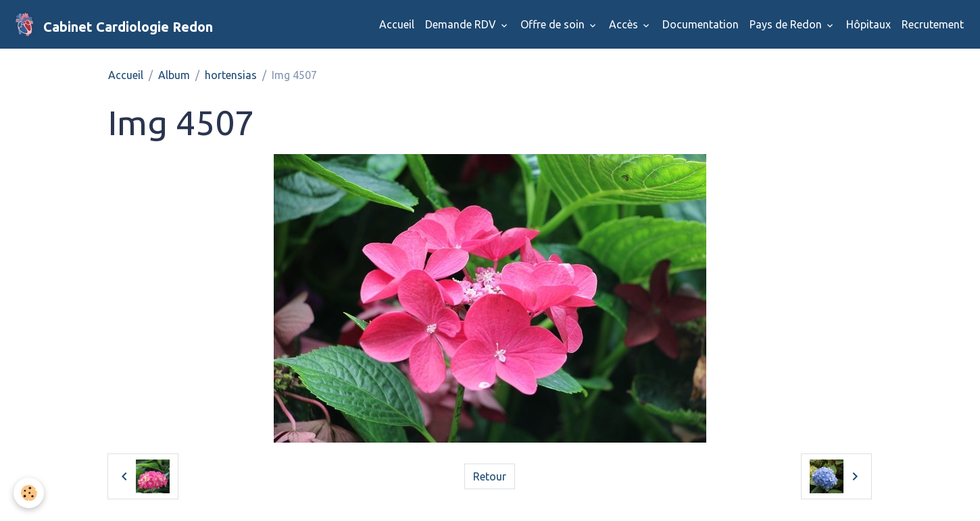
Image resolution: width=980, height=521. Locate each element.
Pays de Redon (787, 24)
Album (174, 75)
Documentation (701, 24)
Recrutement (933, 24)
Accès (625, 24)
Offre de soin (554, 24)
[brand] (112, 24)
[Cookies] (29, 493)
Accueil (397, 24)
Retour (490, 476)
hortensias (231, 75)
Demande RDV (462, 24)
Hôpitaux (868, 24)
